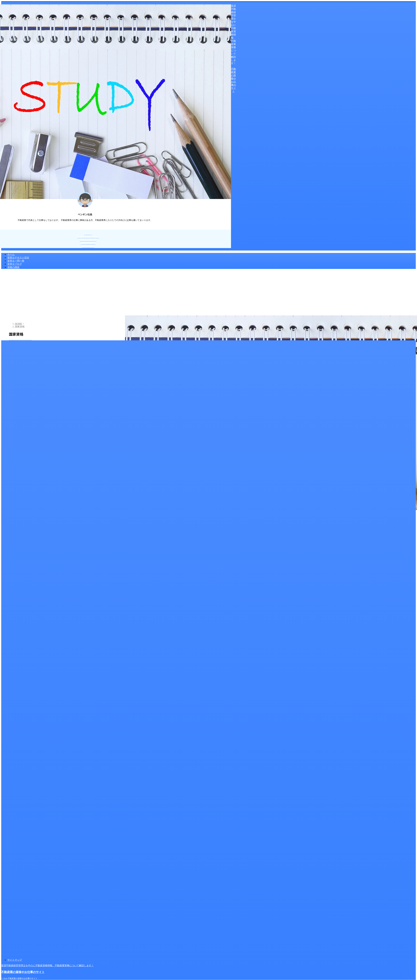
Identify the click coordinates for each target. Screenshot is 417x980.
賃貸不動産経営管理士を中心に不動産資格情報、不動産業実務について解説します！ (47, 965)
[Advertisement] (208, 293)
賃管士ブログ (15, 264)
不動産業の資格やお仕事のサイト (23, 972)
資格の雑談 (13, 267)
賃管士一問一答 (16, 261)
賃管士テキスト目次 (18, 258)
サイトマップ (15, 960)
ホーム (11, 254)
